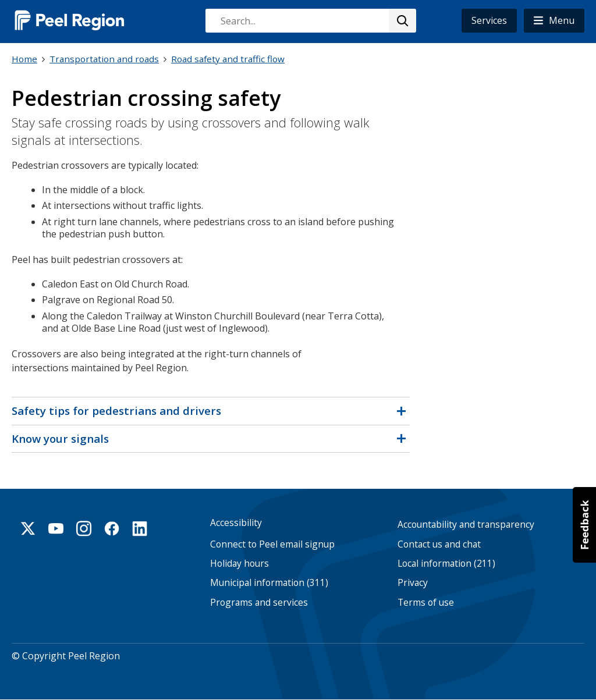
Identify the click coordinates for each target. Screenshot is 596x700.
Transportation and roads (104, 59)
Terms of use (426, 603)
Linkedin (140, 528)
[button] (554, 21)
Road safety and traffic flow (228, 59)
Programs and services (259, 603)
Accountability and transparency (466, 525)
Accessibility (236, 523)
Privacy (413, 583)
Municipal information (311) (269, 583)
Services (489, 20)
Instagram (84, 528)
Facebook (112, 528)
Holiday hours (240, 564)
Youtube (56, 528)
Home (24, 59)
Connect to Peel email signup (272, 544)
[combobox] (310, 21)
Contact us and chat (439, 544)
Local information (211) (446, 564)
